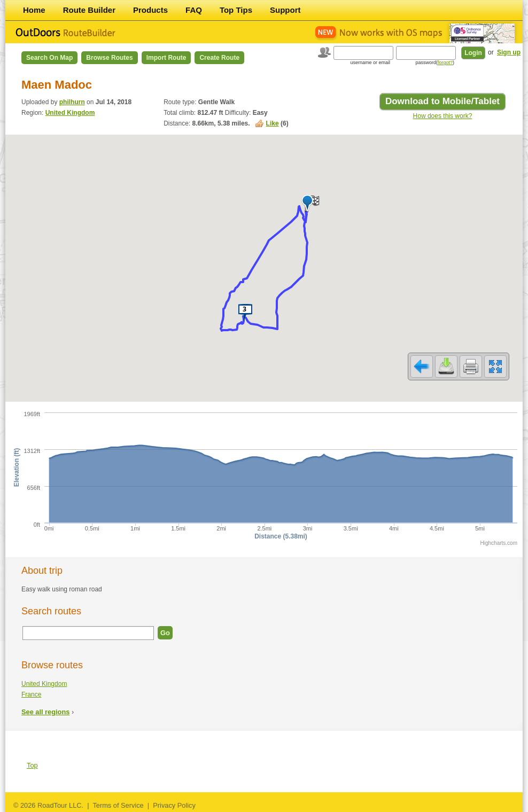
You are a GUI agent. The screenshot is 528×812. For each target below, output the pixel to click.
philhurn (72, 102)
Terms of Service (118, 805)
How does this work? (443, 116)
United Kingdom (70, 113)
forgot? (445, 63)
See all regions (45, 712)
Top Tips (236, 10)
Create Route (219, 58)
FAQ (194, 10)
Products (150, 10)
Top (32, 765)
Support (285, 10)
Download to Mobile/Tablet (442, 101)
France (31, 694)
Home (34, 10)
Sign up (509, 52)
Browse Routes (109, 58)
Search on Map (49, 58)
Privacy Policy (174, 805)
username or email (370, 63)
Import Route (166, 58)
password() (435, 63)
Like (273, 123)
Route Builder (89, 10)
